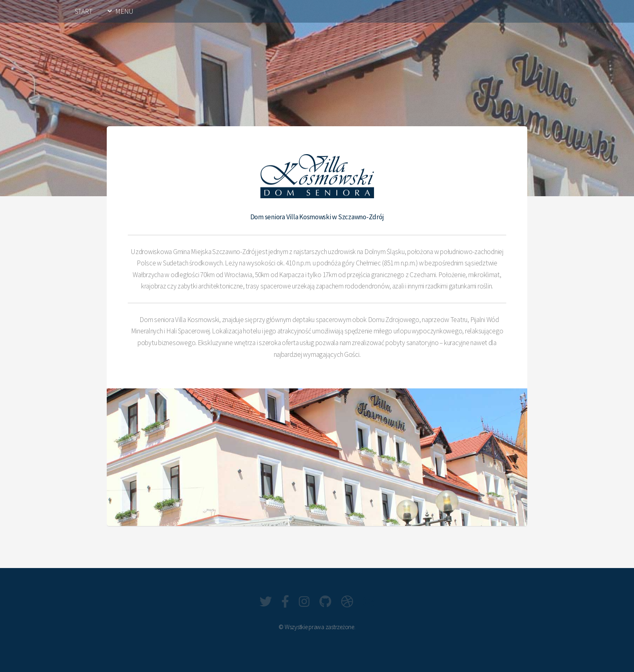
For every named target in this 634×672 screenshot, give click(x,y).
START (84, 11)
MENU (124, 11)
